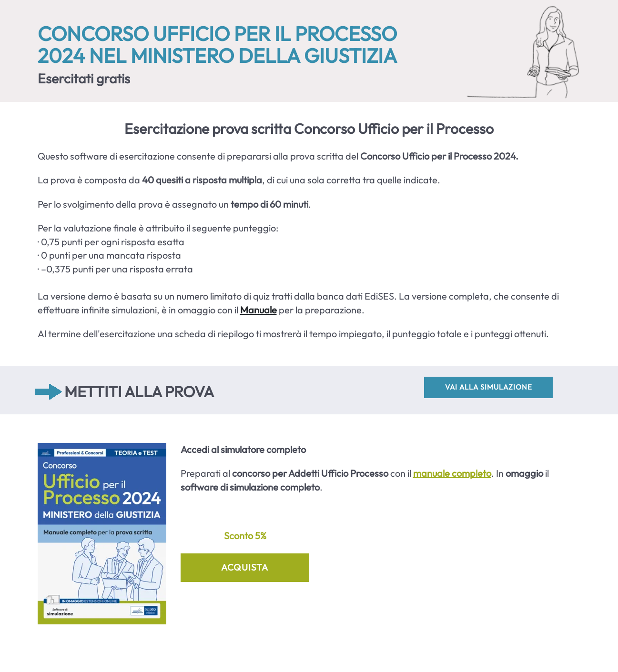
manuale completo (452, 473)
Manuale (258, 310)
